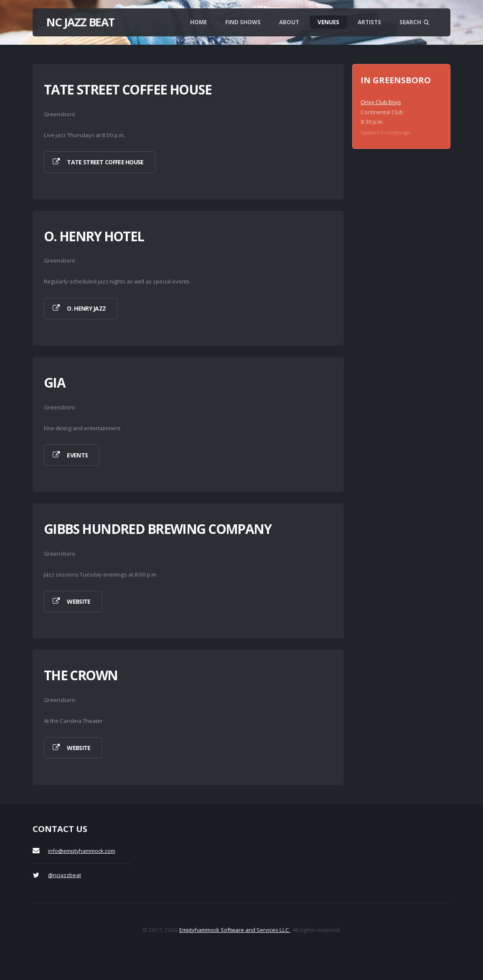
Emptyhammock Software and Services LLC (235, 930)
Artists (369, 22)
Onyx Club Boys (381, 102)
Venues (328, 22)
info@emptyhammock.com (82, 851)
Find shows (243, 22)
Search (414, 22)
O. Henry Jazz (86, 308)
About (289, 22)
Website (79, 601)
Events (77, 455)
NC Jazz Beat (80, 22)
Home (198, 22)
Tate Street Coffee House (105, 162)
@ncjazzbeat (65, 875)
